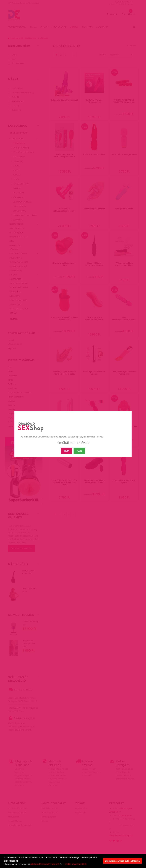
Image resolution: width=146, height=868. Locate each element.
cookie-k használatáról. (76, 864)
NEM (67, 451)
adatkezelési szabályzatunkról (45, 864)
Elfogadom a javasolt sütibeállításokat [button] (123, 861)
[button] (88, 864)
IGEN (79, 451)
